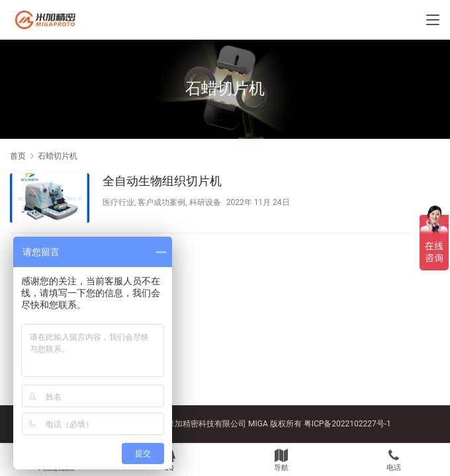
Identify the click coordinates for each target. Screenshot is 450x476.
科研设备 (205, 202)
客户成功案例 (161, 202)
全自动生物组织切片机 (162, 181)
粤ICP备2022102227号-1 (347, 424)
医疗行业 (118, 202)
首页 (18, 156)
